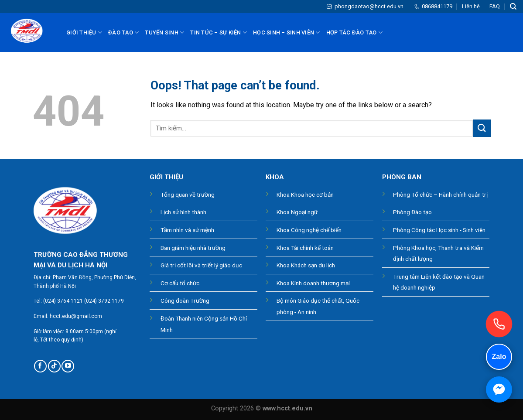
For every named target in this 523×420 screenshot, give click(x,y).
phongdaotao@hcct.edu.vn (365, 6)
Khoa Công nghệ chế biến (309, 230)
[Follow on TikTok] (54, 366)
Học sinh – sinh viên (287, 32)
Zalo (499, 357)
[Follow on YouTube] (68, 366)
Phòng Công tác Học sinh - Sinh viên (439, 230)
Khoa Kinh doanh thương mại (313, 283)
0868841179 (433, 6)
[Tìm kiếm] (513, 7)
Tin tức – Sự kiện (219, 32)
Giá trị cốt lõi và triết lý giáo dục (201, 265)
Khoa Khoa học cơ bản (305, 195)
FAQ (495, 6)
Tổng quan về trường (188, 195)
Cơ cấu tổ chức (180, 283)
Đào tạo (123, 32)
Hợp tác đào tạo (354, 32)
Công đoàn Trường (185, 300)
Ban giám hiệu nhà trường (193, 248)
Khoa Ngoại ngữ (297, 212)
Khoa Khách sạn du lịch (306, 265)
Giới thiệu (84, 32)
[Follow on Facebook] (40, 366)
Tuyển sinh (164, 32)
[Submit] (482, 128)
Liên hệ (471, 6)
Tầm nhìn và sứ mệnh (187, 230)
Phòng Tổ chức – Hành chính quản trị (440, 195)
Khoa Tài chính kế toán (305, 248)
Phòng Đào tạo (412, 212)
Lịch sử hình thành (183, 212)
